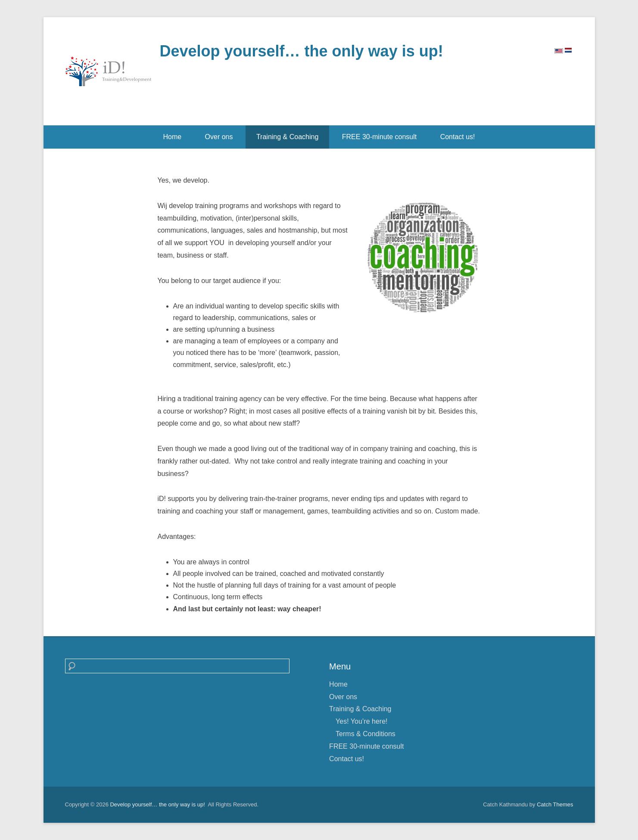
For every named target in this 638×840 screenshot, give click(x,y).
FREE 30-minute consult (379, 137)
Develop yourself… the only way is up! (302, 51)
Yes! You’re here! (361, 721)
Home (172, 137)
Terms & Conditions (366, 734)
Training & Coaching (287, 137)
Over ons (219, 137)
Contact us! (458, 137)
